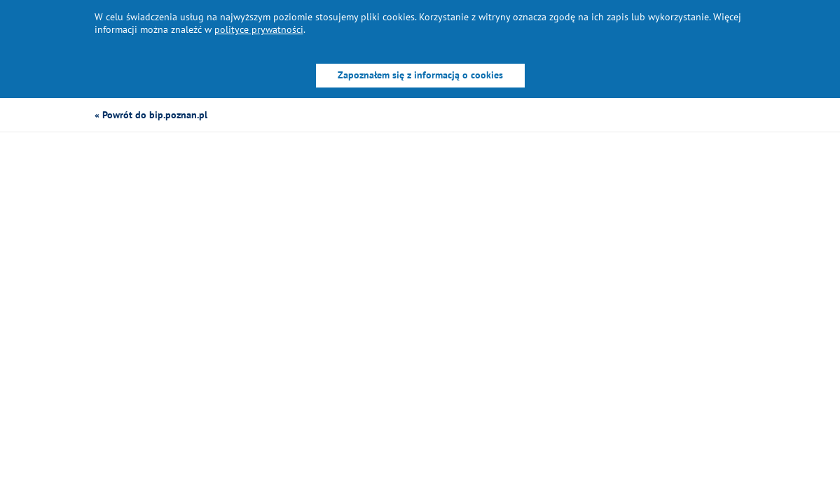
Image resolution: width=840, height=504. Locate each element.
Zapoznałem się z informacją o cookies (420, 75)
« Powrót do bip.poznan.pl (151, 115)
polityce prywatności (259, 29)
